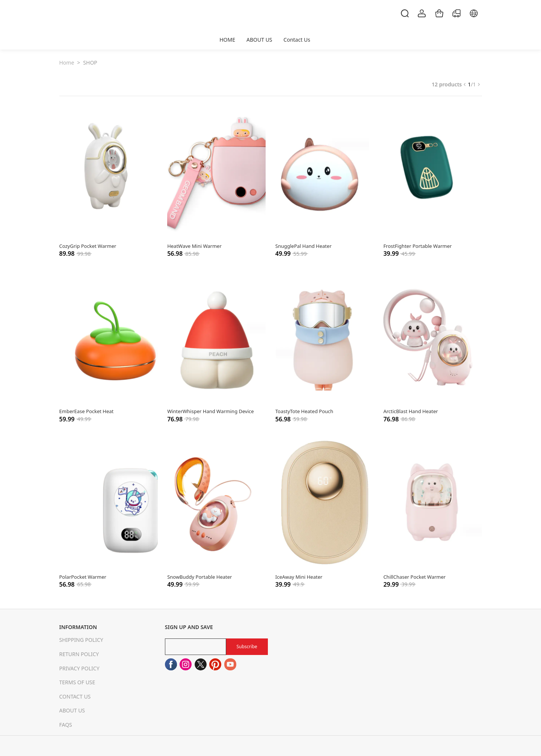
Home (67, 63)
